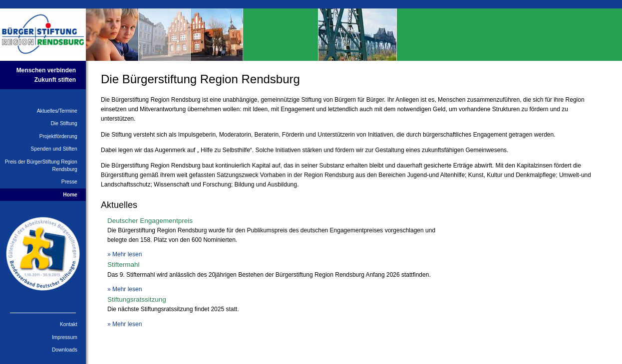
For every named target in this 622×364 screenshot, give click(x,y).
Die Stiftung (64, 123)
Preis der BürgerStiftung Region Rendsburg (41, 166)
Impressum (65, 337)
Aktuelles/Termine (57, 111)
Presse (69, 182)
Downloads (65, 350)
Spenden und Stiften (54, 149)
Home (70, 195)
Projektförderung (58, 136)
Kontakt (69, 324)
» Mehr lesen (125, 254)
